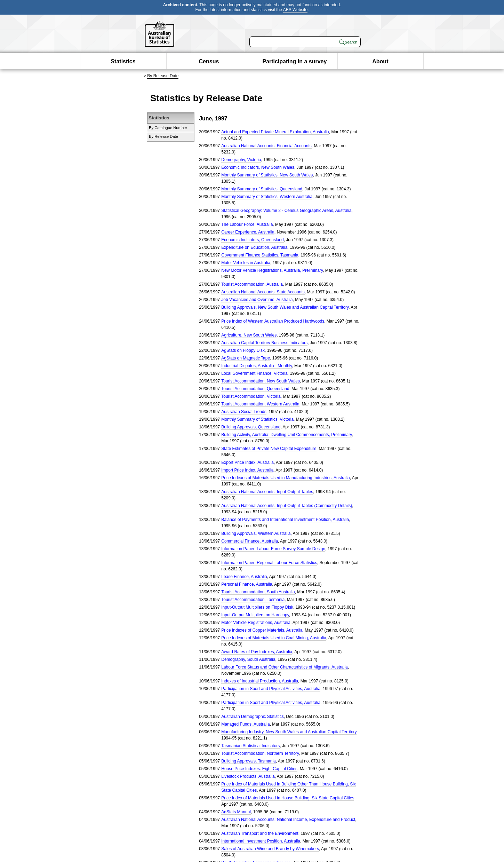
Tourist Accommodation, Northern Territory (260, 753)
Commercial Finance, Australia (250, 541)
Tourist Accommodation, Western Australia (260, 404)
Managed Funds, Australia (245, 724)
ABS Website (295, 10)
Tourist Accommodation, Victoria (251, 396)
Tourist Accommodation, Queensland (255, 389)
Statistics (123, 61)
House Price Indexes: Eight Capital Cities (259, 769)
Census (209, 61)
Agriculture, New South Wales (249, 335)
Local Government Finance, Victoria (254, 373)
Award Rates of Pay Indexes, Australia (257, 652)
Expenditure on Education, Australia (254, 247)
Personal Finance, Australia (247, 584)
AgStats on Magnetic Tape (246, 358)
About (380, 61)
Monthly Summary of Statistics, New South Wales (267, 175)
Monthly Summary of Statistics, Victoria (257, 419)
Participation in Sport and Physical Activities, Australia (271, 689)
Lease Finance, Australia (244, 577)
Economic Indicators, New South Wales (258, 167)
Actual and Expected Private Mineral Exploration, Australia (275, 132)
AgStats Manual (236, 812)
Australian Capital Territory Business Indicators (264, 343)
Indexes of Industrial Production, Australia (260, 681)
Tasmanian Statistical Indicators (250, 746)
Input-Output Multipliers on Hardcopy (255, 615)
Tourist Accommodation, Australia (252, 284)
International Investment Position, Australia (261, 841)
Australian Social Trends (244, 412)
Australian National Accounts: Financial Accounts (266, 146)
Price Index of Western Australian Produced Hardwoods (273, 321)
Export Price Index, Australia (247, 462)
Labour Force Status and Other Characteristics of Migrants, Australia (285, 667)
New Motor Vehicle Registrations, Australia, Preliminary (272, 270)
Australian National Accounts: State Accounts (263, 292)
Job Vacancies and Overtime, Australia (257, 300)
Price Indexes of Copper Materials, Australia (262, 630)
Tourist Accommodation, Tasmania (253, 600)
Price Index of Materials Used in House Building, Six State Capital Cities (288, 798)
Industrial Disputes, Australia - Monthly (257, 366)
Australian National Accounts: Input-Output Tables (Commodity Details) (287, 506)
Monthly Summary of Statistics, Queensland (262, 189)
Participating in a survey (294, 61)
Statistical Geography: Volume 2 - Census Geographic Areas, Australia (286, 211)
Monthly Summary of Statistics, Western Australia (267, 197)
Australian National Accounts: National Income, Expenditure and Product (288, 820)
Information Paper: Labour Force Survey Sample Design (273, 549)
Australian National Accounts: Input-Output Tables (267, 492)
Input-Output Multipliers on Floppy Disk (257, 607)
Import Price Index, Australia (247, 470)
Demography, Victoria (241, 160)
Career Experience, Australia (248, 232)
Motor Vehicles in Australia (246, 263)
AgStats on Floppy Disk (243, 350)
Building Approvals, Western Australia (256, 533)
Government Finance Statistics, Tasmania (260, 255)
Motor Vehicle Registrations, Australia (256, 623)
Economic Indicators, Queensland (252, 240)
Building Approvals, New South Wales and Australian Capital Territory (285, 307)
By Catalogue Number (168, 128)
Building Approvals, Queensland (251, 427)
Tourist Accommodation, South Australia (258, 592)
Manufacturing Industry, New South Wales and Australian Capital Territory (289, 732)
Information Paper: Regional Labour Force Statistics (269, 563)
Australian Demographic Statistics (252, 717)
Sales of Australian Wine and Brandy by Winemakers (270, 849)
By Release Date (163, 76)
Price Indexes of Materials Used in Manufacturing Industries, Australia (286, 478)
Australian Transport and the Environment (260, 833)
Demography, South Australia (248, 659)
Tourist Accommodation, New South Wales (261, 381)
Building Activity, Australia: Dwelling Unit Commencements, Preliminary (286, 435)
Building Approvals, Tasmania (249, 761)
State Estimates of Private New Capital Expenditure (269, 449)
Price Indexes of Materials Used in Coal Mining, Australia (274, 638)
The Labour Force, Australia (247, 224)
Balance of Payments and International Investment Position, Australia (285, 520)
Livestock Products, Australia (248, 776)
